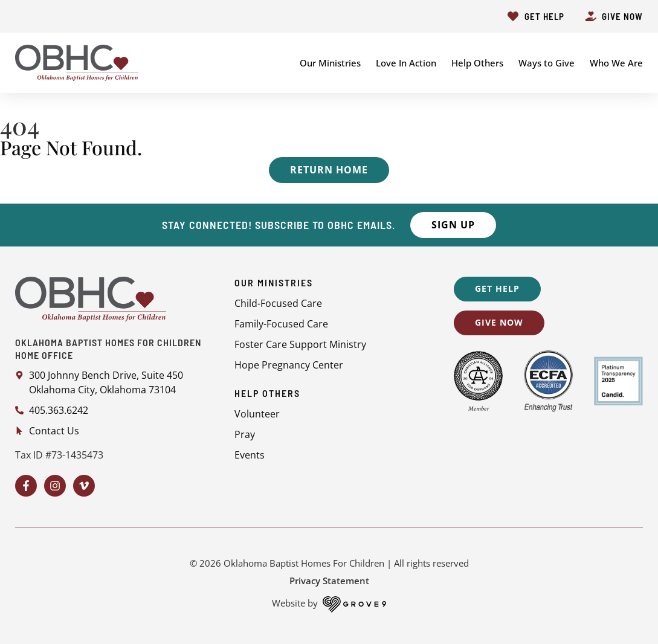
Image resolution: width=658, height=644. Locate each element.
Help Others (477, 63)
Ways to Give (547, 63)
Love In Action (406, 63)
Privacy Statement (329, 581)
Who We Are (616, 63)
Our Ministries (330, 63)
